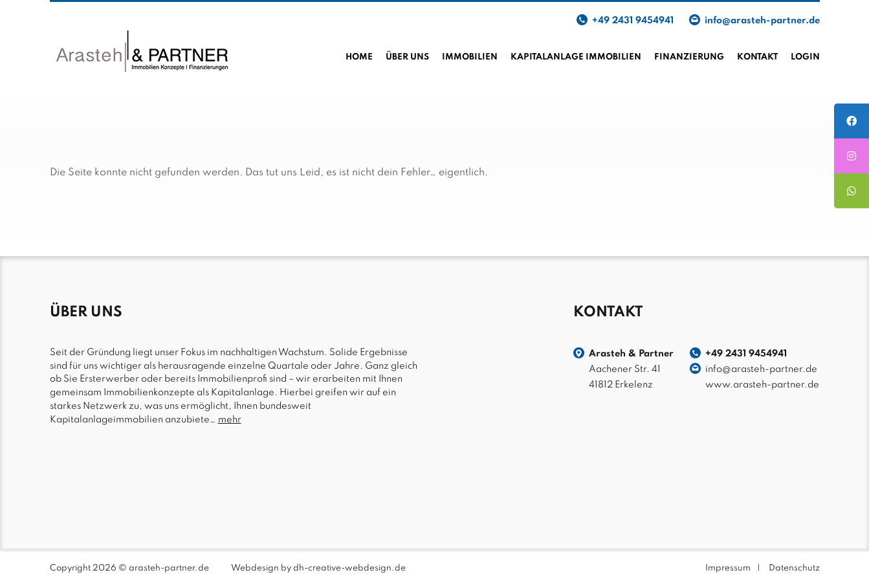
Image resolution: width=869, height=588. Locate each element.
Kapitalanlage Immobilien (576, 57)
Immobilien (470, 57)
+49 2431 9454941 (633, 21)
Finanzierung (689, 57)
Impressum (728, 568)
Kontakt (757, 57)
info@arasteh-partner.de (762, 21)
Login (805, 57)
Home (359, 57)
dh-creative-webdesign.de (349, 568)
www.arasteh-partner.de (762, 385)
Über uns (407, 57)
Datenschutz (794, 568)
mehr (230, 420)
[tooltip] (852, 121)
